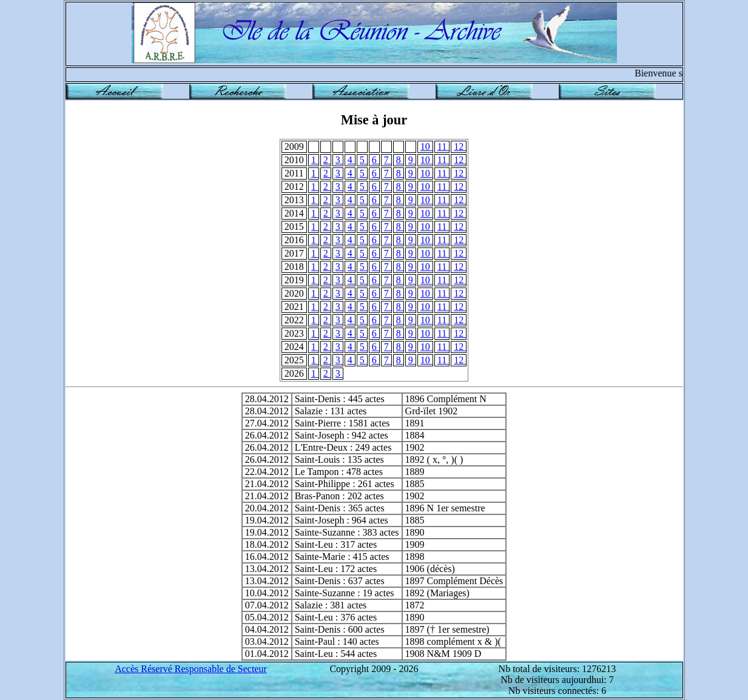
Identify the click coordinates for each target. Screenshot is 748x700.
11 (443, 146)
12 (460, 146)
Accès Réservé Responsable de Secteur (191, 669)
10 (426, 146)
